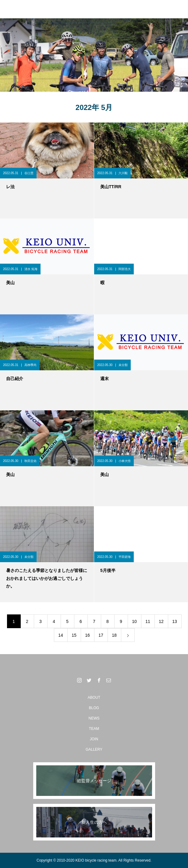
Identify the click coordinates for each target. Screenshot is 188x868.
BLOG (94, 708)
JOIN (94, 739)
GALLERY (94, 749)
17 (101, 635)
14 (61, 635)
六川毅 (123, 173)
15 (74, 635)
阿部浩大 (125, 269)
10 (134, 621)
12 (161, 621)
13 (175, 621)
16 (87, 635)
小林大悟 (125, 461)
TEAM (94, 729)
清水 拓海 (31, 269)
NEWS (94, 718)
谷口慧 (29, 173)
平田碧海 (125, 557)
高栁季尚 (30, 365)
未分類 (123, 365)
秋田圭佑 (30, 461)
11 (148, 621)
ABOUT (94, 698)
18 (114, 635)
